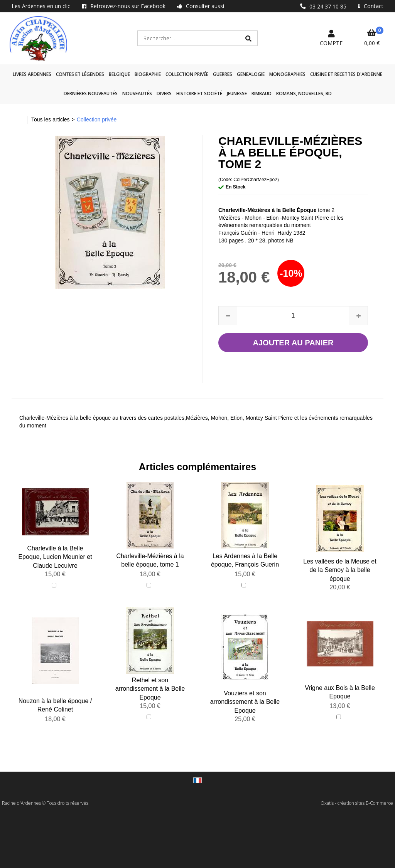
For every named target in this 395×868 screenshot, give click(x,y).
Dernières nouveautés (91, 93)
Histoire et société (199, 93)
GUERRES (223, 74)
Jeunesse (237, 93)
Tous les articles (51, 119)
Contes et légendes (80, 74)
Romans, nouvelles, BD (304, 93)
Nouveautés (137, 93)
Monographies (287, 74)
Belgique (119, 74)
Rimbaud (262, 93)
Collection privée (187, 74)
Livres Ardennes (32, 74)
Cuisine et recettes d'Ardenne (346, 74)
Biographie (148, 74)
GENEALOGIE (251, 74)
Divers (164, 93)
